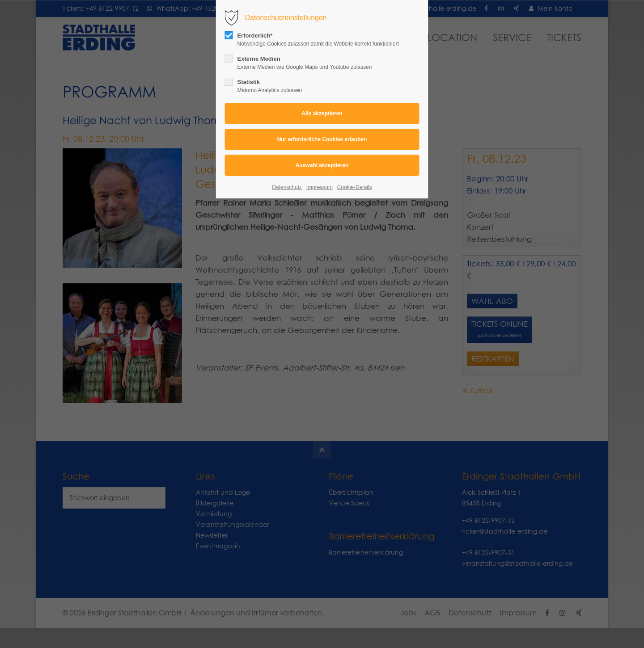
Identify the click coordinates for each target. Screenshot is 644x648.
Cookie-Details (355, 187)
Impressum (320, 187)
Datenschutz (287, 187)
